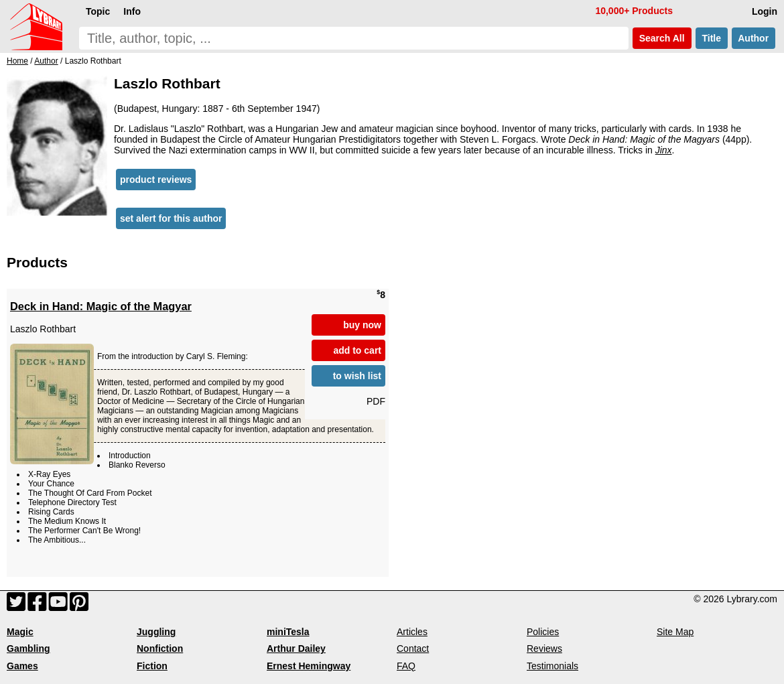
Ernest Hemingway (309, 666)
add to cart (357, 350)
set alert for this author (171, 218)
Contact (413, 648)
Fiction (152, 666)
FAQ (406, 666)
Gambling (28, 648)
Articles (412, 632)
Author (754, 38)
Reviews (544, 648)
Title (712, 38)
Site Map (675, 632)
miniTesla (288, 632)
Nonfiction (160, 648)
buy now (362, 325)
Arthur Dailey (296, 648)
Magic (20, 632)
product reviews (156, 180)
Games (22, 666)
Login (765, 11)
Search (662, 38)
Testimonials (552, 666)
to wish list (357, 376)
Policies (543, 632)
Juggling (156, 632)
